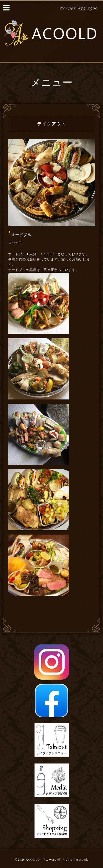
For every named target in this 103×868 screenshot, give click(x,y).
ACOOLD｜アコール (40, 860)
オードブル (21, 235)
